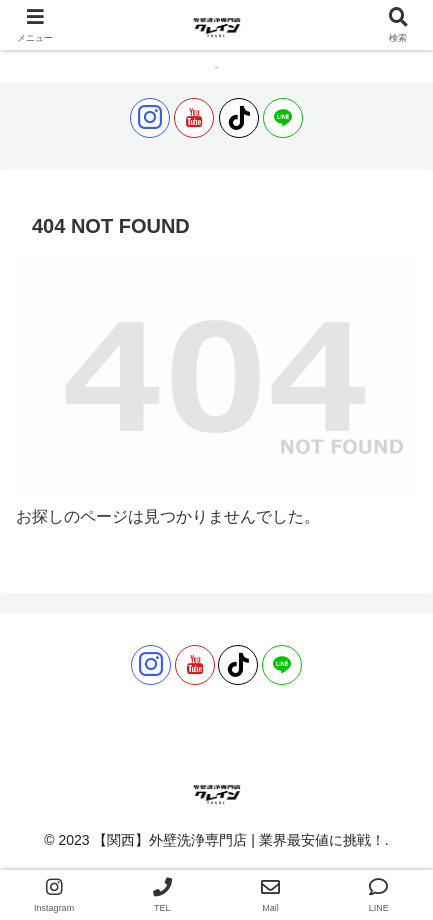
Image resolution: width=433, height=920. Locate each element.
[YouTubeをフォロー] (194, 118)
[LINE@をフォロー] (283, 118)
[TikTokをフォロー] (239, 118)
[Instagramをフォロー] (150, 118)
